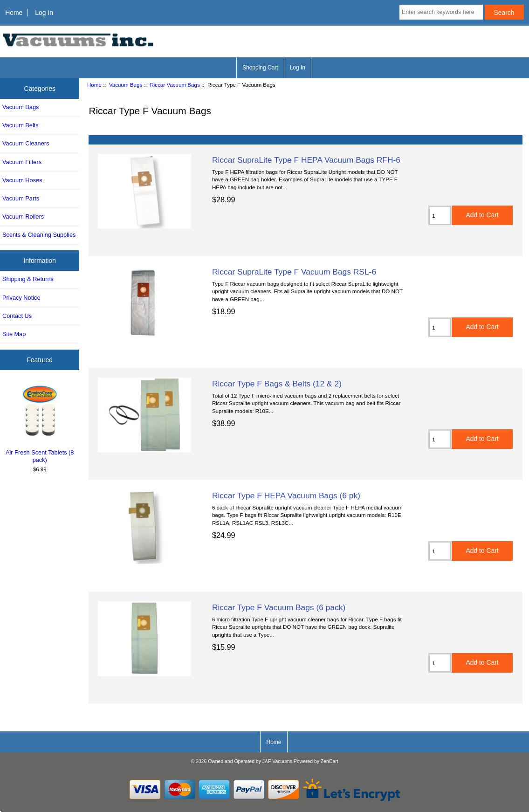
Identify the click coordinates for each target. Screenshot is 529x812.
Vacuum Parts (21, 198)
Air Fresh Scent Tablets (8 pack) (40, 423)
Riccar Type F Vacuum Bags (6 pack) (279, 607)
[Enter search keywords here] (441, 12)
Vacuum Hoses (22, 180)
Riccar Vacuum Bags (175, 85)
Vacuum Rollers (23, 217)
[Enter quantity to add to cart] (440, 215)
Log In (44, 13)
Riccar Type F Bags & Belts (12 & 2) (277, 384)
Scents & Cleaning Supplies (39, 235)
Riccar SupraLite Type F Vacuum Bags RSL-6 (294, 272)
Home (14, 13)
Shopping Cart (260, 68)
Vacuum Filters (22, 162)
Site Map (14, 334)
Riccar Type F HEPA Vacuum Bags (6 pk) (286, 495)
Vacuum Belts (21, 125)
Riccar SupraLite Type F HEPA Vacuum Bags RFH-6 (306, 160)
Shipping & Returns (28, 279)
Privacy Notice (21, 298)
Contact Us (17, 316)
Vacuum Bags (126, 85)
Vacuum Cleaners (26, 143)
